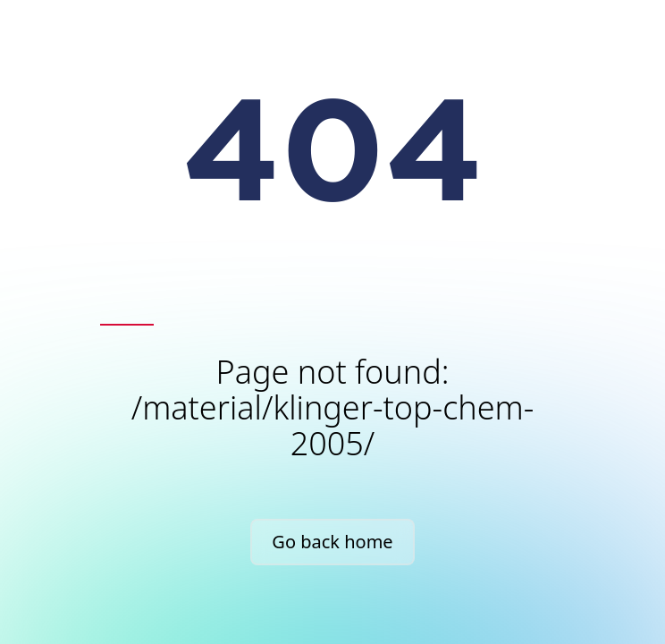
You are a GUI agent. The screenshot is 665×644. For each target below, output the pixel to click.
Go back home (332, 542)
